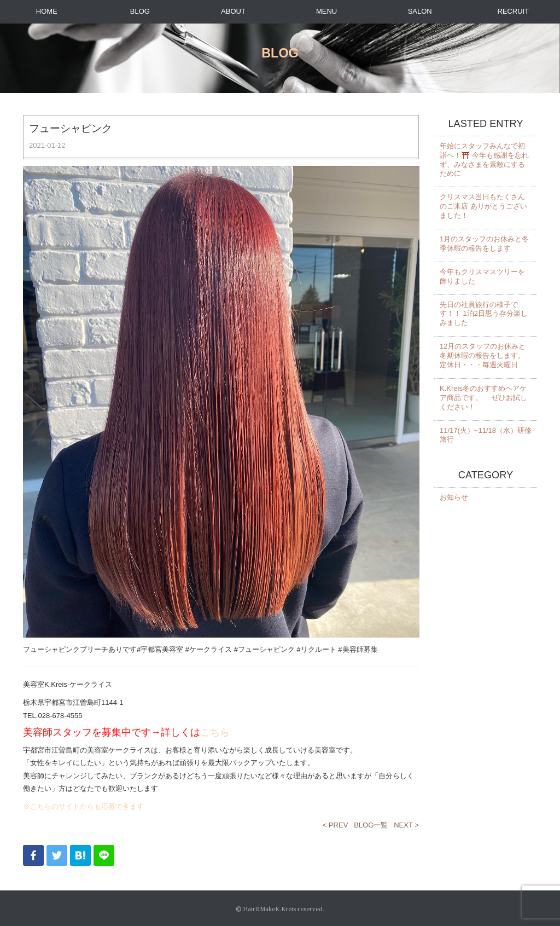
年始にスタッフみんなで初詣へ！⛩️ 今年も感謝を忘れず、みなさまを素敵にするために (484, 160)
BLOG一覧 (371, 825)
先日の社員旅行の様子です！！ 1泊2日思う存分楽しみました (484, 314)
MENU (326, 11)
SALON (420, 11)
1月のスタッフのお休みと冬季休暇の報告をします (484, 244)
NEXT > (406, 825)
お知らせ (454, 497)
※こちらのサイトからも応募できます (83, 806)
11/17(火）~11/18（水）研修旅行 (486, 435)
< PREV (336, 825)
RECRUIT (513, 11)
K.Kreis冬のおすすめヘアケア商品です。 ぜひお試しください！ (483, 398)
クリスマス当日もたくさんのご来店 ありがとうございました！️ (483, 206)
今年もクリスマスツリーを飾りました (482, 276)
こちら (215, 732)
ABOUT (233, 11)
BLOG (140, 11)
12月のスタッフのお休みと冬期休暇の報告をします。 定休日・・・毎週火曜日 (483, 355)
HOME (47, 11)
